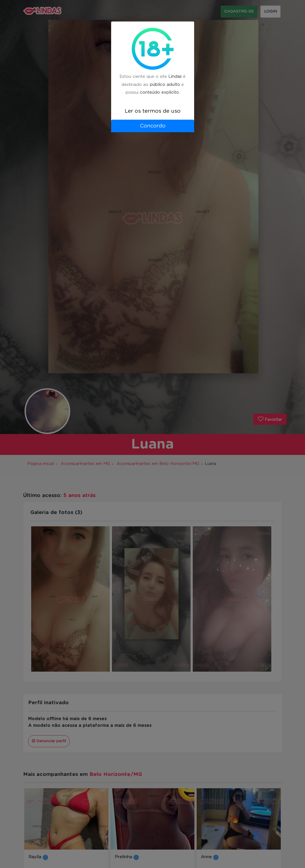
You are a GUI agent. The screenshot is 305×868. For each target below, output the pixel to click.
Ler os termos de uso (153, 111)
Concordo (153, 126)
